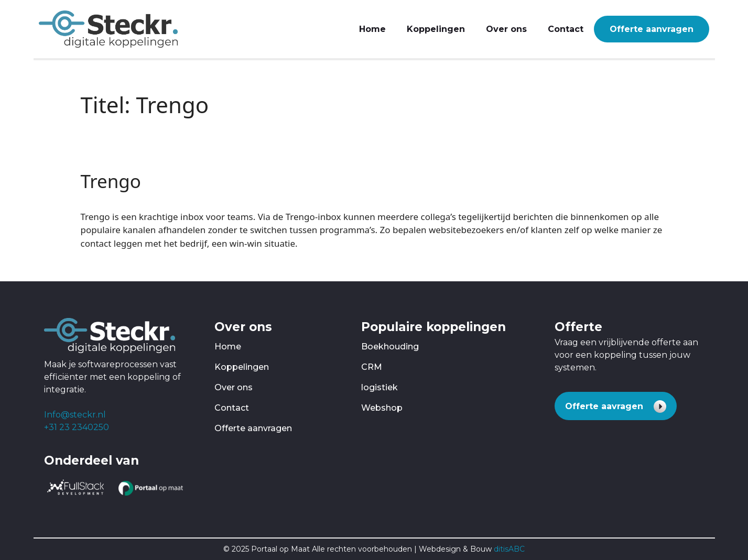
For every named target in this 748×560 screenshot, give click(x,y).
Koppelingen (436, 29)
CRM (372, 367)
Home (372, 29)
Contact (566, 29)
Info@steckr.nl (75, 415)
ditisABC (509, 549)
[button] (616, 406)
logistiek (380, 387)
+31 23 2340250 (77, 427)
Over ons (506, 29)
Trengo (111, 181)
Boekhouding (390, 347)
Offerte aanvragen (652, 29)
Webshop (382, 408)
